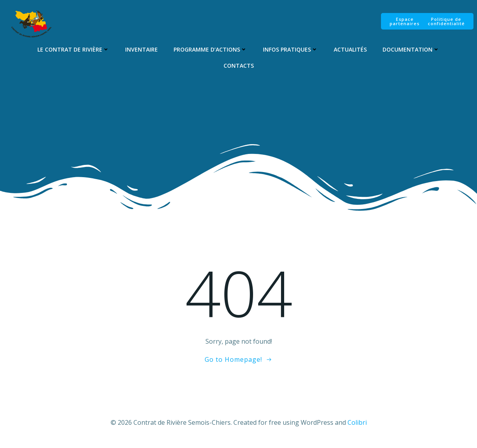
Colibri (357, 424)
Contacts (238, 66)
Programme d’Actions (210, 50)
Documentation (411, 50)
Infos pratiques (290, 50)
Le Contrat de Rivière (73, 50)
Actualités (350, 50)
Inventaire (141, 50)
